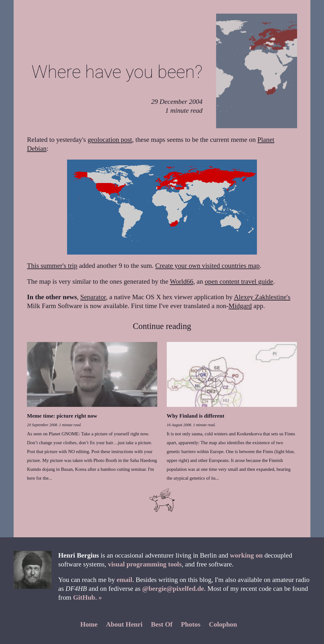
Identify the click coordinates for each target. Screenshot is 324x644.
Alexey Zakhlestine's (262, 297)
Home (89, 624)
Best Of (162, 624)
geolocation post (110, 140)
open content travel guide (239, 281)
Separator (93, 297)
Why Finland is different (196, 416)
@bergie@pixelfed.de (173, 589)
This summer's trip (52, 266)
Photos (191, 624)
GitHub (84, 597)
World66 (182, 281)
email (124, 580)
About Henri (124, 624)
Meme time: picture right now (62, 416)
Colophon (223, 624)
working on (246, 555)
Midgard (240, 306)
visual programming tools (145, 564)
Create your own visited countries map (208, 266)
